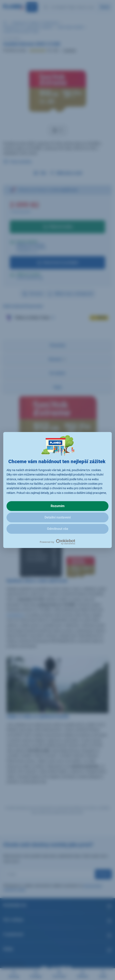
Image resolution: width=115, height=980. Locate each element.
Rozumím (58, 506)
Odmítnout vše (58, 529)
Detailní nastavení (58, 517)
